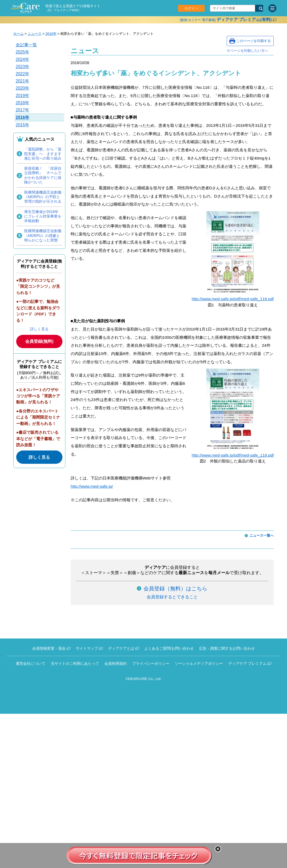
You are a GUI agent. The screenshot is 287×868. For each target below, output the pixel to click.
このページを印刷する (254, 41)
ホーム (18, 34)
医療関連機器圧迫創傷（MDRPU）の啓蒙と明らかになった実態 (43, 235)
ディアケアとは (121, 648)
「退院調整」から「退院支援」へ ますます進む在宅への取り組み (43, 154)
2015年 (22, 125)
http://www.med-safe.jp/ (92, 486)
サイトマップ (87, 648)
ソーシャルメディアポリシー (199, 663)
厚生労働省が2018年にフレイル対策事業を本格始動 (43, 216)
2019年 (22, 96)
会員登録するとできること (172, 597)
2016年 (51, 34)
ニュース (35, 34)
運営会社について (31, 663)
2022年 (22, 74)
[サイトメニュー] (272, 8)
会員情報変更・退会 (49, 648)
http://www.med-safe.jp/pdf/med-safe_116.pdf (233, 299)
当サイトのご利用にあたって (75, 663)
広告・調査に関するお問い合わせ (227, 648)
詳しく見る (39, 329)
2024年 (22, 59)
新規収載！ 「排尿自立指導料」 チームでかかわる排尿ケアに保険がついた (43, 175)
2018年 (22, 103)
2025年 (22, 52)
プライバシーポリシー (151, 663)
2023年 (22, 67)
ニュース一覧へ (262, 535)
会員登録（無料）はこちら (175, 589)
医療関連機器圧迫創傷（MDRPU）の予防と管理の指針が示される (43, 197)
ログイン (191, 8)
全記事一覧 (26, 45)
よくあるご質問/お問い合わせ (169, 648)
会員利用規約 (116, 663)
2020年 (22, 88)
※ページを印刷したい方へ (247, 51)
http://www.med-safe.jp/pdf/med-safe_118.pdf (233, 455)
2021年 (22, 81)
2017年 (22, 110)
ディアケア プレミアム (247, 663)
